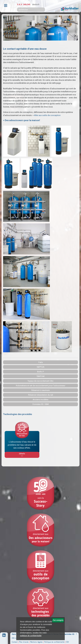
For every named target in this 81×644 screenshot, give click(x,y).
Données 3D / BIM (41, 404)
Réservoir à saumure (40, 390)
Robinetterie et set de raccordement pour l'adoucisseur (41, 386)
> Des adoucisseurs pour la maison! (22, 120)
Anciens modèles (40, 400)
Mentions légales (36, 642)
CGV (67, 642)
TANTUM (40, 376)
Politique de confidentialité (54, 642)
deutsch (36, 5)
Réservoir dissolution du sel (41, 395)
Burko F (41, 372)
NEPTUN (41, 367)
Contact (15, 642)
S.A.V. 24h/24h (24, 5)
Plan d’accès (24, 642)
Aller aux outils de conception (48, 115)
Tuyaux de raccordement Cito (40, 381)
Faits (41, 362)
